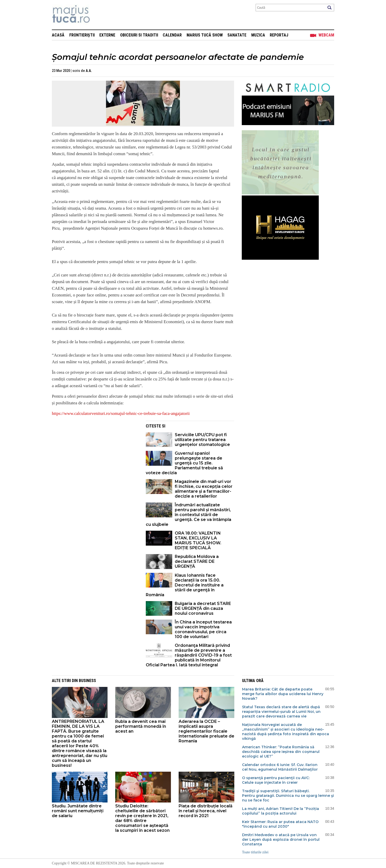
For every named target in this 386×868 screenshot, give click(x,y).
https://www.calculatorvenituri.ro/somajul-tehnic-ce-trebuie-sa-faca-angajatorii (121, 413)
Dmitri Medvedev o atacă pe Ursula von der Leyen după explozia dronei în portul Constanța (281, 839)
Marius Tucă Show (205, 35)
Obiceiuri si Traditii (139, 35)
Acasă (58, 35)
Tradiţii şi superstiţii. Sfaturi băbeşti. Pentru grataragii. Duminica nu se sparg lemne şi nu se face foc (288, 796)
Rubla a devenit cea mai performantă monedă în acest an (141, 726)
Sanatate (237, 35)
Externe (107, 35)
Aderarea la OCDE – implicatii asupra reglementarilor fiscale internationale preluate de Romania (206, 731)
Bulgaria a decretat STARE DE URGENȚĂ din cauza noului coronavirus (203, 608)
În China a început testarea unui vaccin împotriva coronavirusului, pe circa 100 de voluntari (203, 629)
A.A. (89, 71)
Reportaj (279, 35)
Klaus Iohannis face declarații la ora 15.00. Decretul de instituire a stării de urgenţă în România (185, 585)
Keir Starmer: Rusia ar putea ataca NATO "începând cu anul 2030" (280, 824)
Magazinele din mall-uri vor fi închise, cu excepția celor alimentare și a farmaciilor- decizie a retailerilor (204, 489)
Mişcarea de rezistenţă (99, 15)
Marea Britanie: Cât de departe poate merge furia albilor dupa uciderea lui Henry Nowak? (283, 694)
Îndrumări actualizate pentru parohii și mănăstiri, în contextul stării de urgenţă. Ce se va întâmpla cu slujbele (189, 515)
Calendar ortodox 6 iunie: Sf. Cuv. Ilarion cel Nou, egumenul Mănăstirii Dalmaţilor (280, 767)
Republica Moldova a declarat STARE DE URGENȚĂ (197, 561)
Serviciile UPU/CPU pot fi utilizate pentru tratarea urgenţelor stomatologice (202, 440)
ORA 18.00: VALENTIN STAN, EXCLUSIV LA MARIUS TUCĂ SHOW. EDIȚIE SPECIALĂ (198, 540)
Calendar (172, 35)
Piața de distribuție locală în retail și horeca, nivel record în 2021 (206, 811)
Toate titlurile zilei (255, 852)
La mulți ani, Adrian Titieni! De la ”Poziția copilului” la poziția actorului (281, 811)
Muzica (258, 35)
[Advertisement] (95, 457)
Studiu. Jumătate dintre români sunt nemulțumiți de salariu (78, 811)
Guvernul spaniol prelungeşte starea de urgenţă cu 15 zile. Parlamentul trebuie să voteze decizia (184, 463)
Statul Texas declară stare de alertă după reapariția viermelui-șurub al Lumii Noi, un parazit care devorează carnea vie (281, 712)
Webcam (326, 35)
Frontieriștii (82, 35)
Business (87, 681)
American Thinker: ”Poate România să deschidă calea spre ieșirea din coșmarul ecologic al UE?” (281, 752)
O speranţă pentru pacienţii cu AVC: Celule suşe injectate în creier (276, 780)
